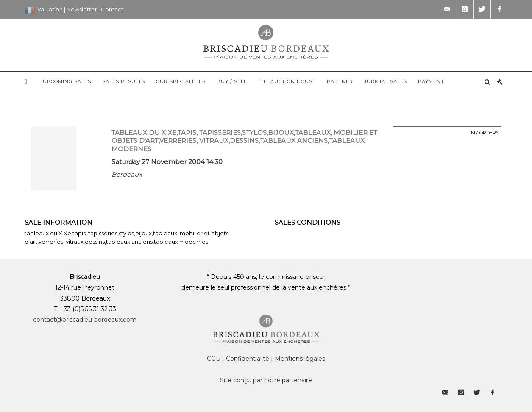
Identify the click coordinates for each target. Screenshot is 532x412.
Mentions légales (300, 359)
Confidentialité (248, 359)
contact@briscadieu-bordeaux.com (85, 320)
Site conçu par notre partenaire (266, 380)
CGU (214, 359)
